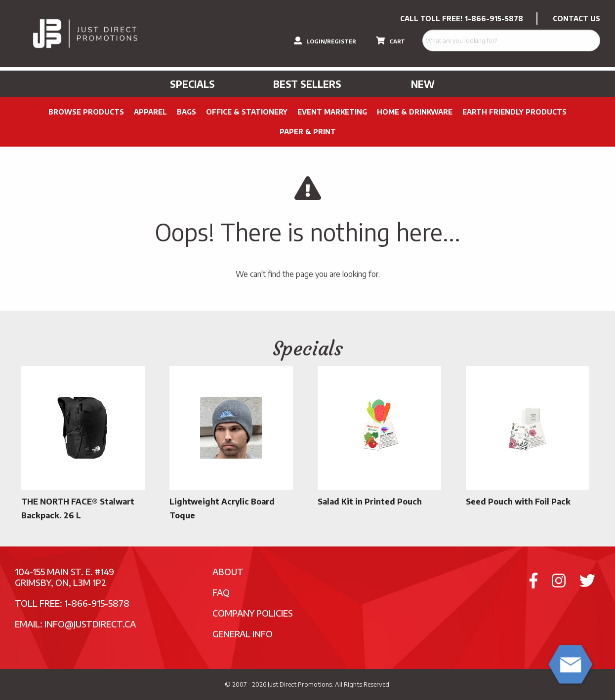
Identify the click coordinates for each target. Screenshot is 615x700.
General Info (243, 634)
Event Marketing (332, 112)
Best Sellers (307, 84)
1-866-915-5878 (494, 19)
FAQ (221, 592)
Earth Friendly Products (514, 112)
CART (390, 40)
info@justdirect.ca (90, 624)
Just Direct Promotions (300, 684)
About (228, 571)
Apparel (150, 112)
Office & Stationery (247, 112)
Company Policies (253, 613)
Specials (192, 84)
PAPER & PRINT (308, 132)
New (423, 84)
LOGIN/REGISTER (325, 40)
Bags (186, 112)
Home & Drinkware (415, 112)
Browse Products (86, 112)
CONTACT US (576, 19)
